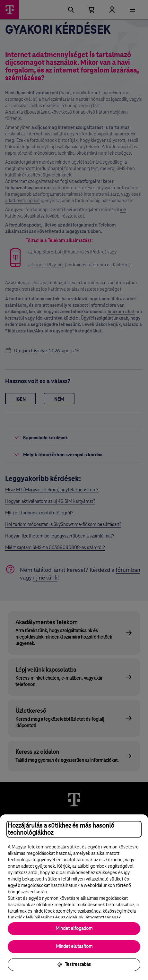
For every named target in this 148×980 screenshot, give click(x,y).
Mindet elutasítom (74, 947)
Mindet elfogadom (74, 929)
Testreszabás (74, 965)
